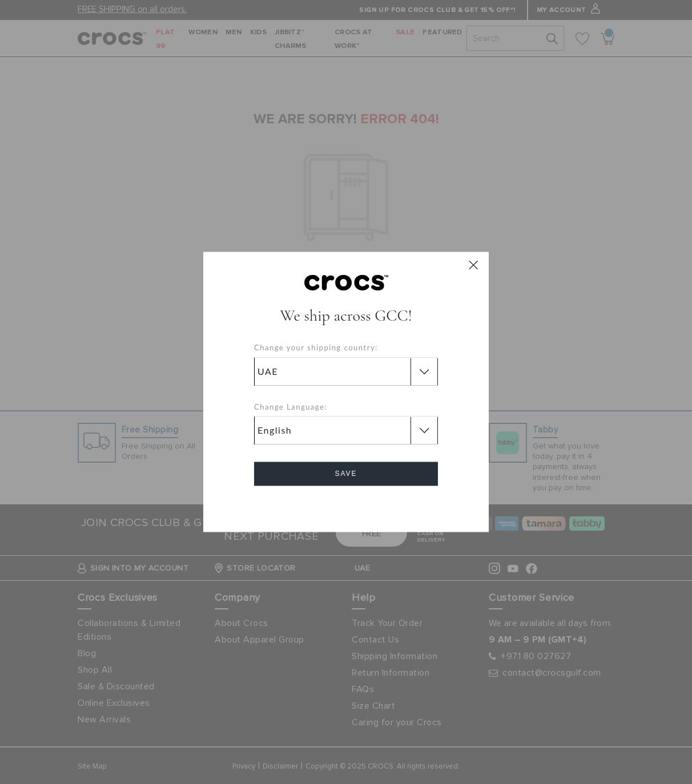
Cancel (346, 506)
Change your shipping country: (316, 348)
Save (346, 474)
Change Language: (291, 407)
